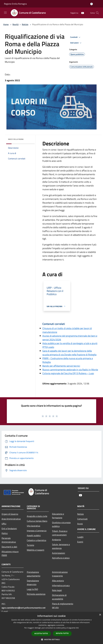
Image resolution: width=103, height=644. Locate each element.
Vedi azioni (76, 43)
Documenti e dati (9, 547)
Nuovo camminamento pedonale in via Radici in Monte (70, 370)
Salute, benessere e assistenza (61, 546)
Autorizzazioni (59, 553)
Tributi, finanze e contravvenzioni (60, 533)
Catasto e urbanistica (36, 540)
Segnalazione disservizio (33, 582)
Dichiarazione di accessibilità (59, 597)
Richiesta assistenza (36, 594)
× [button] (100, 615)
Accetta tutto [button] (41, 633)
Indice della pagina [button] (16, 139)
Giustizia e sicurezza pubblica (61, 524)
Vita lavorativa (33, 526)
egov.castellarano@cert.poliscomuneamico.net (24, 608)
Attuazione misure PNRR (10, 553)
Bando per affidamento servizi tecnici (61, 366)
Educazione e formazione (58, 516)
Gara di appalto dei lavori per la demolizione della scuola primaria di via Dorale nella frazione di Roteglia (69, 353)
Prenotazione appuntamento (34, 574)
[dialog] (51, 628)
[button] (51, 639)
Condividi (76, 37)
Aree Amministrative (11, 519)
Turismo (30, 545)
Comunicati (82, 519)
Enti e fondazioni (9, 528)
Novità (15, 24)
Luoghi (80, 537)
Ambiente (56, 540)
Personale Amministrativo (9, 540)
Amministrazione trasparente (60, 574)
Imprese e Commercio (37, 531)
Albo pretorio (58, 581)
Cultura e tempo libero (37, 521)
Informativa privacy (61, 585)
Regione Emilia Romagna (15, 4)
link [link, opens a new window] (77, 628)
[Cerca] (97, 13)
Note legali (57, 590)
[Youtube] (82, 13)
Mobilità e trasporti (36, 550)
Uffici (4, 524)
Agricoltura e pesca (61, 558)
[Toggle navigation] (5, 13)
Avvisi (80, 524)
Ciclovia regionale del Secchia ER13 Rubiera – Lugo (68, 373)
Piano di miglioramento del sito (63, 606)
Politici (5, 533)
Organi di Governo (10, 514)
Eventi (80, 542)
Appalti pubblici (34, 535)
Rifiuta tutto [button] (62, 633)
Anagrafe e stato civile (37, 516)
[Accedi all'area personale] (92, 4)
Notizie (25, 24)
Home (6, 24)
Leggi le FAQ (32, 589)
